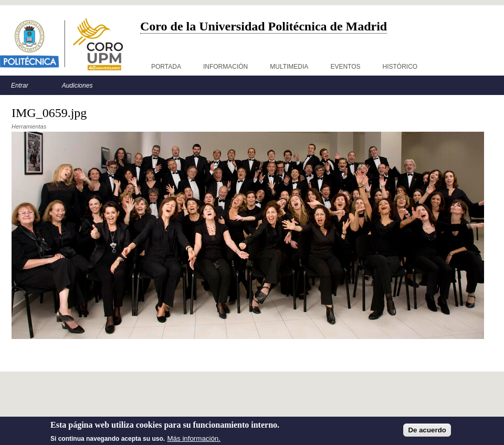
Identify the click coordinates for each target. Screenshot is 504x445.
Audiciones (77, 86)
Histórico (400, 67)
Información (225, 67)
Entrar (20, 86)
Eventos (345, 67)
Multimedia (289, 67)
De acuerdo (427, 435)
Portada (166, 67)
